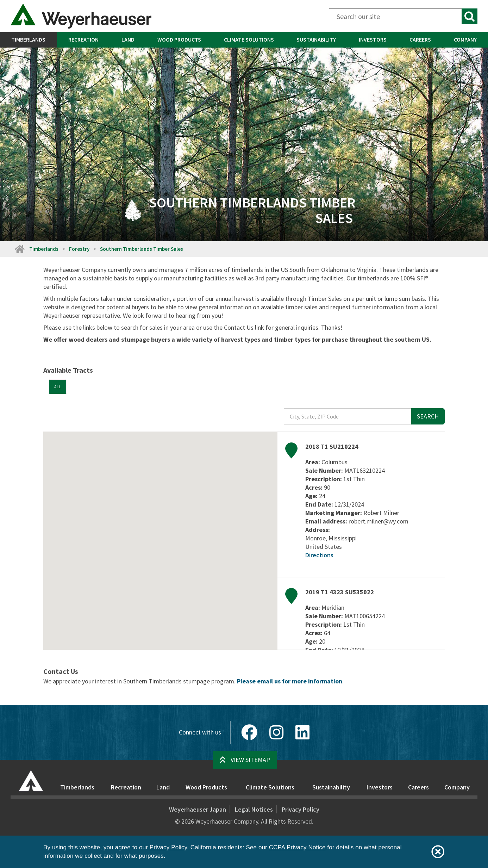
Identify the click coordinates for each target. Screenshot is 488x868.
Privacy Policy (301, 809)
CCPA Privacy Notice (297, 847)
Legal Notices (254, 809)
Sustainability (316, 39)
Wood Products (179, 39)
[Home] (19, 249)
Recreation (83, 39)
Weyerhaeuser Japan (198, 809)
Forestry (79, 249)
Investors (373, 39)
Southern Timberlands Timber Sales (142, 249)
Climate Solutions (249, 39)
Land (128, 39)
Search (428, 416)
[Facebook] (249, 732)
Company (457, 787)
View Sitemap (250, 760)
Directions (319, 555)
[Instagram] (276, 732)
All (58, 387)
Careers (420, 39)
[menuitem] (29, 40)
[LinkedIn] (302, 732)
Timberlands (28, 39)
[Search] (403, 16)
